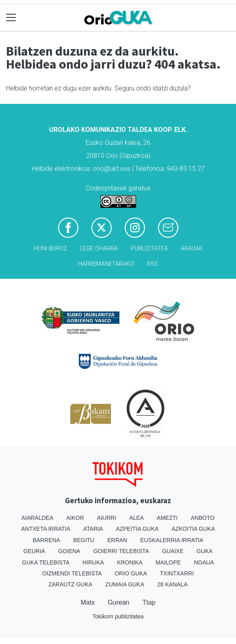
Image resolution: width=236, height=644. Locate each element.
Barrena (46, 540)
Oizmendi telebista (72, 573)
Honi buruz (50, 249)
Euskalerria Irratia (172, 540)
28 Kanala (172, 584)
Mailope (168, 562)
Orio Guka (131, 573)
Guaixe (173, 551)
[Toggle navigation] (11, 18)
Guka (205, 551)
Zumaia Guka (125, 584)
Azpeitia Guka (137, 529)
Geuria (35, 551)
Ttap (149, 602)
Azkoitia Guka (193, 529)
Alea (136, 518)
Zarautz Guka (70, 584)
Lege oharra (99, 249)
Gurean (118, 602)
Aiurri (107, 518)
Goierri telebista (121, 551)
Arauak (192, 249)
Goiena (69, 551)
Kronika (130, 562)
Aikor (75, 518)
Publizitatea (149, 249)
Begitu (84, 540)
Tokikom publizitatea (118, 616)
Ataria (93, 529)
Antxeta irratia (46, 529)
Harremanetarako (106, 264)
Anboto (202, 518)
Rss (153, 264)
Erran (117, 540)
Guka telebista (46, 562)
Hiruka (93, 562)
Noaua (204, 562)
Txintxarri (177, 573)
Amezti (167, 518)
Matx (88, 602)
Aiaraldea (38, 518)
